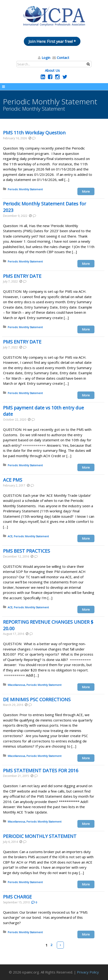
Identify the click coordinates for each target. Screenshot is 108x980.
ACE (10, 536)
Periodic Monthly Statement (25, 189)
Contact (63, 58)
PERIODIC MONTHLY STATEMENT (40, 836)
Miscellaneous (16, 685)
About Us (52, 70)
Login (46, 58)
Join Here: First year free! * (52, 41)
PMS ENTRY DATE (22, 276)
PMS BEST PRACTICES (27, 551)
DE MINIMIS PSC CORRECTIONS (37, 699)
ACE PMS (13, 480)
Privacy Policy (88, 972)
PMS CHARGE (17, 897)
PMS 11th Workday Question (34, 133)
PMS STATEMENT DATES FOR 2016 (41, 771)
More (86, 191)
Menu (54, 87)
